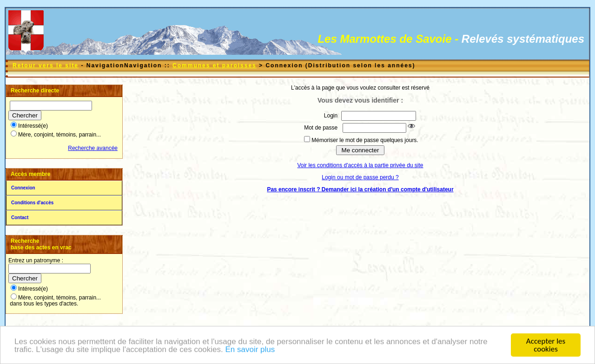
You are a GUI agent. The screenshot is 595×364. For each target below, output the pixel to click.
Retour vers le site (46, 65)
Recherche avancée (93, 148)
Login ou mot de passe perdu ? (360, 177)
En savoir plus (250, 350)
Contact (20, 218)
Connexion (23, 188)
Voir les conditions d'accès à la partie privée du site (360, 165)
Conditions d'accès (32, 203)
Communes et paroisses (215, 65)
